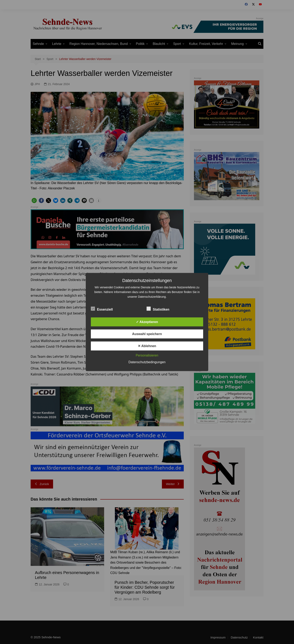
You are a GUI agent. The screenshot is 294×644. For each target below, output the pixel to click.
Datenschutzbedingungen (147, 362)
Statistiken (158, 309)
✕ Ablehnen (147, 346)
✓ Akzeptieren (147, 322)
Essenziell (102, 309)
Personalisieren (147, 355)
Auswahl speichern (147, 334)
